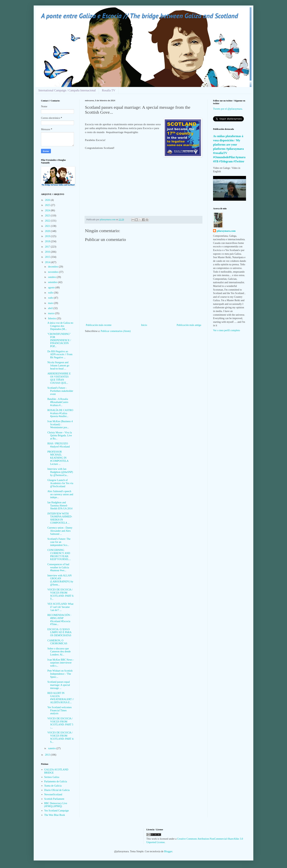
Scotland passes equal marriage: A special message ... (59, 685)
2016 (48, 252)
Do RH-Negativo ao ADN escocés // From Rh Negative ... (60, 355)
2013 (48, 755)
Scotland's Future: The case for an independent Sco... (59, 542)
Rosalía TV (109, 90)
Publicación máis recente (99, 325)
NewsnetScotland (53, 794)
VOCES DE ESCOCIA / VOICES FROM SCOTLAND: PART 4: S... (61, 737)
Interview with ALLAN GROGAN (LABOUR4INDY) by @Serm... (60, 580)
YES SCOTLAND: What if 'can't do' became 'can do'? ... (60, 607)
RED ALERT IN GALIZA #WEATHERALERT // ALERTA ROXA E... (61, 698)
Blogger (168, 851)
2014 (48, 262)
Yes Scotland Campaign (57, 811)
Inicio (144, 325)
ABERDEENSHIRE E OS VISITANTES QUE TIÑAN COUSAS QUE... (59, 378)
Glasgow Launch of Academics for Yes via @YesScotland (60, 483)
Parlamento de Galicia (56, 781)
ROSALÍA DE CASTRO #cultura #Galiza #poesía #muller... (60, 413)
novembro (53, 272)
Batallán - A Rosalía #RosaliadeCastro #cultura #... (58, 402)
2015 (48, 257)
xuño (51, 298)
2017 (48, 247)
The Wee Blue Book (55, 815)
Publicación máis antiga (189, 325)
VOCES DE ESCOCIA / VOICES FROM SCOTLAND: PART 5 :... (60, 723)
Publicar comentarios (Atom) (116, 331)
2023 (48, 216)
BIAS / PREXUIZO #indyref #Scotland (59, 445)
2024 (48, 210)
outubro (52, 277)
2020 (48, 231)
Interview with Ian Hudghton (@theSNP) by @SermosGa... (60, 472)
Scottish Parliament (54, 799)
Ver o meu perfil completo (227, 330)
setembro (53, 282)
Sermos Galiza (52, 777)
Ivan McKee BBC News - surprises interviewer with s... (61, 663)
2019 (48, 236)
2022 (48, 221)
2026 (48, 200)
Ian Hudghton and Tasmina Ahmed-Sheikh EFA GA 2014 (60, 506)
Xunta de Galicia (53, 786)
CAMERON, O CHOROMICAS (57, 642)
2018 (48, 241)
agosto (52, 288)
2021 (48, 226)
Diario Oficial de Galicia (57, 790)
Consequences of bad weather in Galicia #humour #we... (58, 567)
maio (51, 303)
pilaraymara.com (226, 231)
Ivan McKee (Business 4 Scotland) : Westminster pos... (60, 424)
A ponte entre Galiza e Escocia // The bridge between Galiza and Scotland (139, 16)
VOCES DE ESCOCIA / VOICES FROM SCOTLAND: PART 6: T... (61, 594)
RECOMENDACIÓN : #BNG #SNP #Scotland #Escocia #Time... (59, 620)
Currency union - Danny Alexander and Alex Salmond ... (60, 531)
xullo (51, 293)
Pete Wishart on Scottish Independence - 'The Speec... (60, 674)
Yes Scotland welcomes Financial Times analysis (59, 710)
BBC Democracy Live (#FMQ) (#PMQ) (56, 805)
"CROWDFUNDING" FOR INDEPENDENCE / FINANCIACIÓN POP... (59, 340)
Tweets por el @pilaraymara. (228, 109)
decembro (53, 267)
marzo (51, 313)
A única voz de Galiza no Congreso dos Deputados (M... (60, 326)
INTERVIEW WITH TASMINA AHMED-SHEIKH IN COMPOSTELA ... (60, 518)
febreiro (52, 318)
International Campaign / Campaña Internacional (67, 90)
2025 (48, 205)
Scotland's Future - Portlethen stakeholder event (60, 391)
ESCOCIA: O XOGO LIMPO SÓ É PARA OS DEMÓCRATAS (59, 632)
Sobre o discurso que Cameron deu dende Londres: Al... (59, 652)
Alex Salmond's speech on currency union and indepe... (60, 494)
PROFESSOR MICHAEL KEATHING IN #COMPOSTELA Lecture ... (58, 458)
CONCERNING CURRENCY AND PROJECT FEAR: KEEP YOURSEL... (59, 555)
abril (51, 308)
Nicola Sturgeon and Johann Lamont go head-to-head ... (58, 366)
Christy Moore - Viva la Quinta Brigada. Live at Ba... (60, 436)
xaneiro (52, 748)
